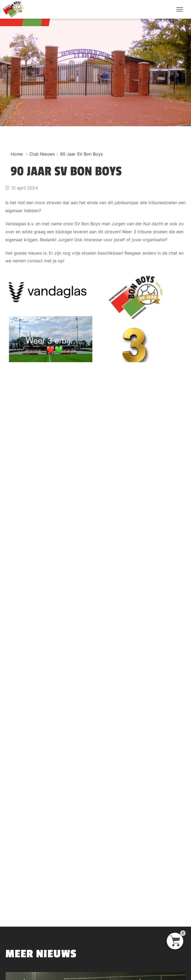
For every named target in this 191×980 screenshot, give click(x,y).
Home (17, 154)
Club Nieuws (42, 154)
